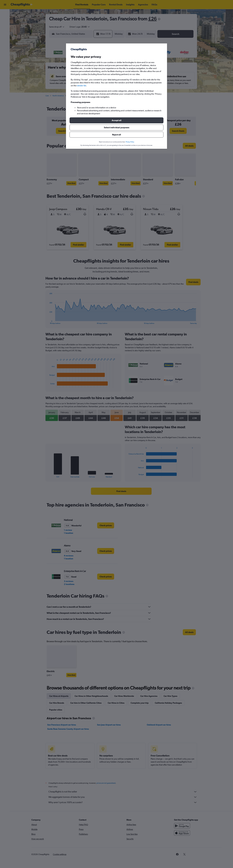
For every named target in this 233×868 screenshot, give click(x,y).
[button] (116, 120)
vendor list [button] (81, 86)
